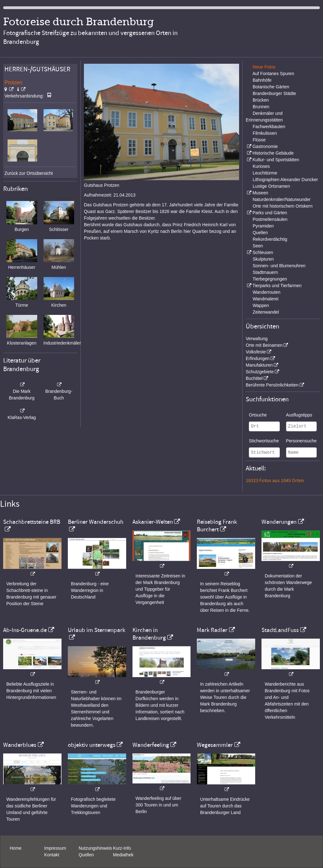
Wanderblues (20, 745)
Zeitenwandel (266, 312)
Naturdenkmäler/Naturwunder (282, 199)
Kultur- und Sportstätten (276, 160)
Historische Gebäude (273, 153)
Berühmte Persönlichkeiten (272, 385)
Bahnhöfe (262, 80)
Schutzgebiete (260, 372)
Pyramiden (263, 226)
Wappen (261, 305)
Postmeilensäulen (270, 219)
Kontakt (52, 855)
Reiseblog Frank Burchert (217, 526)
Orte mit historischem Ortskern (283, 206)
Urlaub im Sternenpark (97, 630)
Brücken (261, 100)
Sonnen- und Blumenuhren (279, 266)
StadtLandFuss (280, 630)
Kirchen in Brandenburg (149, 634)
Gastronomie (265, 146)
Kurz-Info (122, 848)
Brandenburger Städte (274, 93)
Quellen (260, 233)
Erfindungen (258, 358)
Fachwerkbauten (269, 127)
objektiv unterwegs (92, 745)
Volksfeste (256, 352)
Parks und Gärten (270, 213)
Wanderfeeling (151, 745)
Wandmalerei (266, 299)
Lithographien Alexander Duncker (285, 180)
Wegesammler (215, 745)
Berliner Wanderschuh (96, 522)
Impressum (55, 848)
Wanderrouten (267, 292)
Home (16, 848)
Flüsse (259, 140)
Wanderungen (279, 522)
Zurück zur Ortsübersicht (29, 173)
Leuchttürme (265, 173)
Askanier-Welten (153, 522)
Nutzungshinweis (95, 848)
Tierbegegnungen (270, 279)
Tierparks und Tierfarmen (277, 286)
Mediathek (123, 855)
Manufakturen (259, 365)
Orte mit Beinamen (264, 345)
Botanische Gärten (271, 87)
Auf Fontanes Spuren (273, 74)
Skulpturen (263, 259)
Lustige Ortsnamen (271, 186)
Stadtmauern (265, 272)
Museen (260, 193)
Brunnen (261, 107)
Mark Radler (212, 630)
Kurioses (261, 166)
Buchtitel (254, 378)
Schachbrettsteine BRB (32, 522)
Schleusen (263, 252)
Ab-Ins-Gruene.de (25, 630)
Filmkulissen (265, 133)
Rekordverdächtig (270, 239)
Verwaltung (257, 339)
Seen (258, 246)
